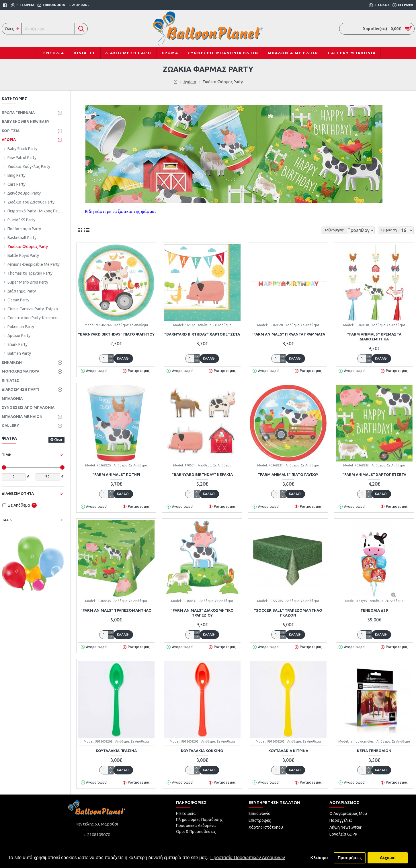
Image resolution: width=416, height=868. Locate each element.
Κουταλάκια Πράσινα (116, 751)
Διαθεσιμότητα (18, 493)
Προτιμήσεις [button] (350, 858)
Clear (58, 440)
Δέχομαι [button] (388, 858)
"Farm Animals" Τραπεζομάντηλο (116, 610)
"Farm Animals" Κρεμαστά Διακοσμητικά (374, 337)
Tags (7, 520)
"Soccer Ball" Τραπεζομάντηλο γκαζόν (288, 613)
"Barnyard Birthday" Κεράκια (202, 474)
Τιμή (7, 455)
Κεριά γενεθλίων (374, 751)
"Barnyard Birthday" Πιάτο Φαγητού (116, 334)
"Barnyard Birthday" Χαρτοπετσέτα (202, 334)
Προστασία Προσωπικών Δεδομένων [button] (248, 858)
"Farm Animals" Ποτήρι (116, 474)
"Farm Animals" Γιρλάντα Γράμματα (288, 334)
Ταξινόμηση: (315, 230)
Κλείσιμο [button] (319, 858)
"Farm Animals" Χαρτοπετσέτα (374, 474)
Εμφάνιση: (391, 230)
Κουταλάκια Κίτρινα (288, 751)
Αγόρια (190, 82)
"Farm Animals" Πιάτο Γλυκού (288, 474)
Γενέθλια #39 (374, 610)
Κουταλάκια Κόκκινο (202, 751)
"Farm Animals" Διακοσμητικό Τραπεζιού (202, 613)
